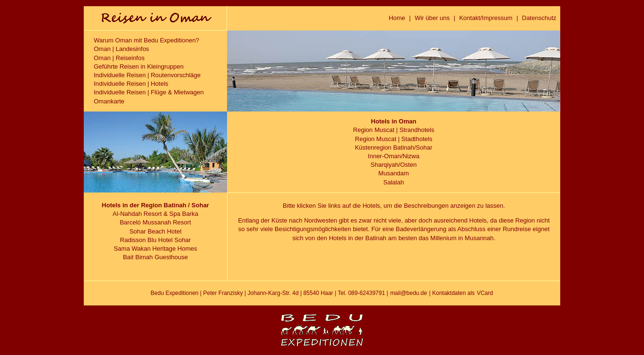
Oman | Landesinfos (121, 49)
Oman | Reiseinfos (119, 58)
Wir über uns (432, 18)
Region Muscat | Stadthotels (394, 139)
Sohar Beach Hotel (155, 231)
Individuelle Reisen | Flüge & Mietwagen (149, 92)
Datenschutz (539, 18)
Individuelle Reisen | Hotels (131, 84)
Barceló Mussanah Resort (156, 222)
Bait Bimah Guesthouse (155, 257)
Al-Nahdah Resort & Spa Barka (156, 214)
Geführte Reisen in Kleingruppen (139, 66)
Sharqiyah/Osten (394, 165)
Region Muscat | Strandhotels (394, 130)
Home (397, 18)
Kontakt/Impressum (486, 18)
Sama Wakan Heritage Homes (155, 248)
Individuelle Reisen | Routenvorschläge (147, 75)
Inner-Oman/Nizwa (394, 156)
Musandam (394, 173)
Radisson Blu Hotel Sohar (155, 240)
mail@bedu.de (409, 293)
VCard (485, 293)
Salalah (393, 182)
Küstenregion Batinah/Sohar (394, 147)
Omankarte (109, 101)
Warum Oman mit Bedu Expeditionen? (146, 40)
